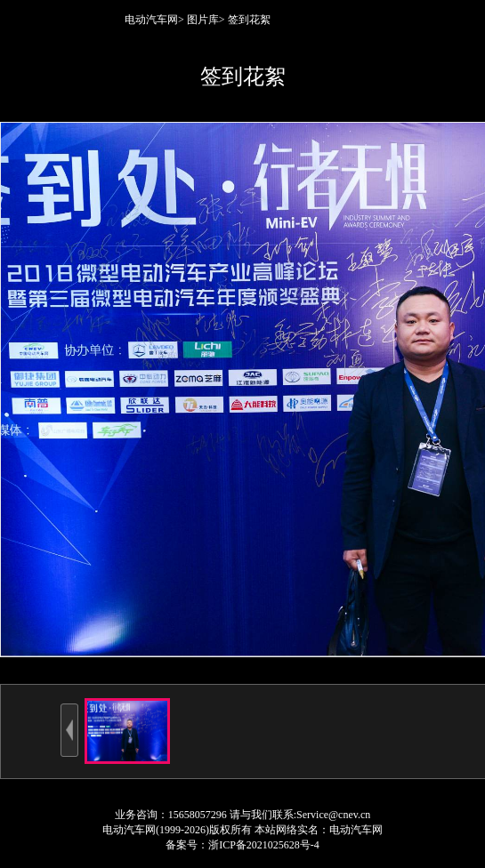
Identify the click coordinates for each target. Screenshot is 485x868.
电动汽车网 (151, 20)
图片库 (203, 20)
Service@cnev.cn (333, 815)
